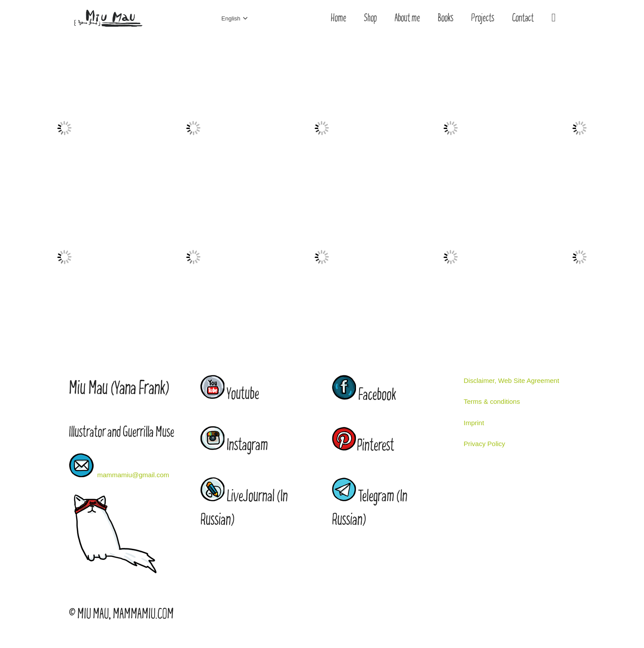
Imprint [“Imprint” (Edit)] (474, 423)
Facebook (377, 395)
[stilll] (451, 198)
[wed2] (451, 69)
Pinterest (376, 446)
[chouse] (322, 198)
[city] (580, 198)
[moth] (193, 198)
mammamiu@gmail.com (133, 475)
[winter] (193, 69)
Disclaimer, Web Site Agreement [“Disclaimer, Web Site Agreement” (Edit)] (511, 380)
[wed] (580, 69)
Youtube (243, 394)
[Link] (108, 18)
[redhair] (322, 69)
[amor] (64, 198)
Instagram (247, 445)
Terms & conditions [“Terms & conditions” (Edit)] (492, 401)
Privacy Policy (484, 444)
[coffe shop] (64, 69)
